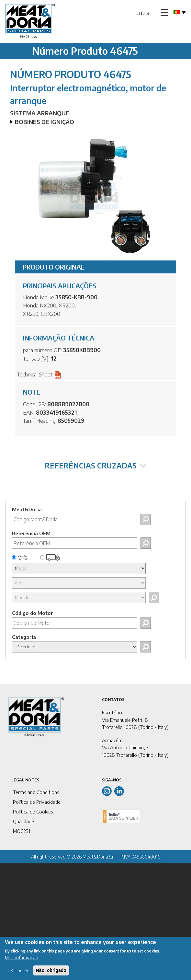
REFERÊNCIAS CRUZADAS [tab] (95, 466)
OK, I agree (18, 970)
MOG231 (22, 831)
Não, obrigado (51, 970)
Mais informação (22, 957)
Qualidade (23, 821)
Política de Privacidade (37, 802)
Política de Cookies (33, 812)
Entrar (143, 12)
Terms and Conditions (36, 792)
